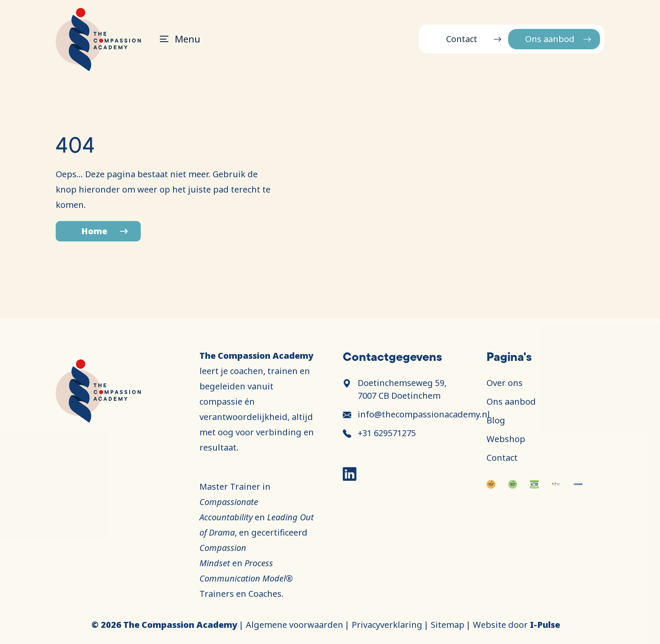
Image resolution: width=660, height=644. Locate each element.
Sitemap (448, 625)
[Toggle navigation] (176, 39)
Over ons (505, 383)
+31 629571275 (387, 433)
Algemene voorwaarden (294, 625)
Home (94, 231)
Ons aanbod (550, 39)
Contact (462, 39)
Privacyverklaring (387, 625)
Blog (496, 420)
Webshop (506, 439)
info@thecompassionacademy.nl (424, 414)
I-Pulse (545, 625)
